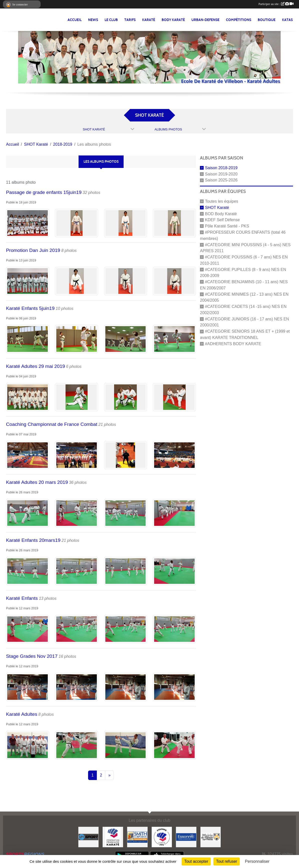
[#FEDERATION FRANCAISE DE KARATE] (113, 837)
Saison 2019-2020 (221, 174)
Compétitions (239, 20)
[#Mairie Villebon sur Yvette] (211, 837)
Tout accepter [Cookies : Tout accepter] (196, 861)
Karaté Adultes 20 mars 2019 (37, 482)
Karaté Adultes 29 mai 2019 (36, 366)
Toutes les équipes (222, 201)
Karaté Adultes (22, 714)
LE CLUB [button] (111, 20)
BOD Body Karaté (221, 214)
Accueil (75, 20)
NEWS (93, 20)
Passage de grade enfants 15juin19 (44, 192)
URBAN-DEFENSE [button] (205, 20)
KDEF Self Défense (222, 220)
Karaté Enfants (22, 598)
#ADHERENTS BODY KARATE (233, 344)
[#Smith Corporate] (137, 837)
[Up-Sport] (89, 837)
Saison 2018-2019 (221, 168)
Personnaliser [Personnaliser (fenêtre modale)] (257, 861)
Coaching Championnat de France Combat (52, 424)
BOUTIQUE (267, 20)
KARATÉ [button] (149, 20)
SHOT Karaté (217, 208)
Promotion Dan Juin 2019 (33, 250)
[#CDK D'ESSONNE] (162, 837)
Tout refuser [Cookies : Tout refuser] (226, 861)
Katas (287, 20)
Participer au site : (276, 4)
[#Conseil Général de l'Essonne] (186, 837)
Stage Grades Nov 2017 (32, 656)
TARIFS (130, 20)
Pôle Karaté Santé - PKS (227, 226)
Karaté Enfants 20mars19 (33, 540)
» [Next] (109, 775)
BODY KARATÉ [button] (173, 20)
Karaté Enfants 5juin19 (30, 308)
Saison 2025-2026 (221, 180)
